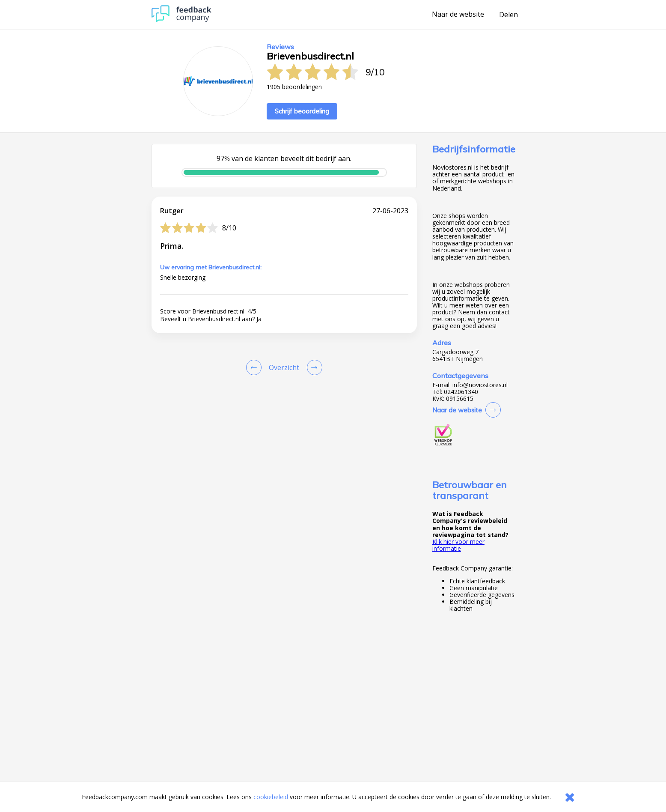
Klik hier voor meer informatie (458, 545)
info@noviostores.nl (480, 385)
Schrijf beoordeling (302, 111)
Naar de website (458, 15)
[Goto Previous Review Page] (256, 367)
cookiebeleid (271, 797)
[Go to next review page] (313, 367)
